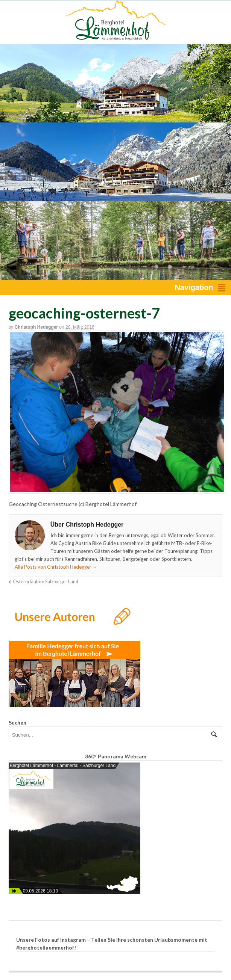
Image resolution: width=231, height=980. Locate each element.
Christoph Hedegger (36, 327)
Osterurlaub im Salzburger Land (46, 582)
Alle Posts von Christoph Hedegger (56, 567)
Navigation (194, 287)
